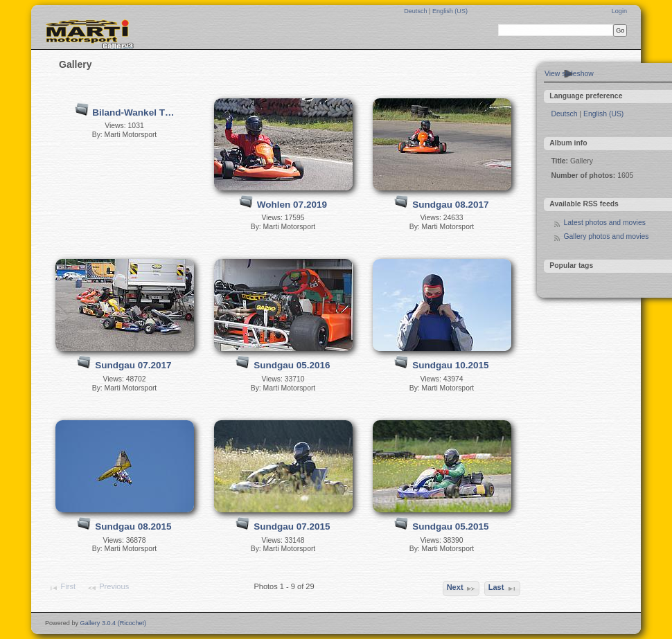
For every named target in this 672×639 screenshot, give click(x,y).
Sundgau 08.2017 (450, 205)
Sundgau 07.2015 (292, 526)
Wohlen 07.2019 (292, 205)
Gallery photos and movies (606, 236)
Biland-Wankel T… (133, 112)
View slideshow (569, 74)
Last (503, 588)
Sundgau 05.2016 (292, 365)
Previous (108, 588)
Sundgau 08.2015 (133, 526)
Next (461, 588)
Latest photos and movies (604, 223)
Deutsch (416, 11)
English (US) (450, 11)
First (62, 588)
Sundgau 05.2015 (450, 526)
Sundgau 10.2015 (450, 365)
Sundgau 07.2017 (133, 365)
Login (619, 11)
